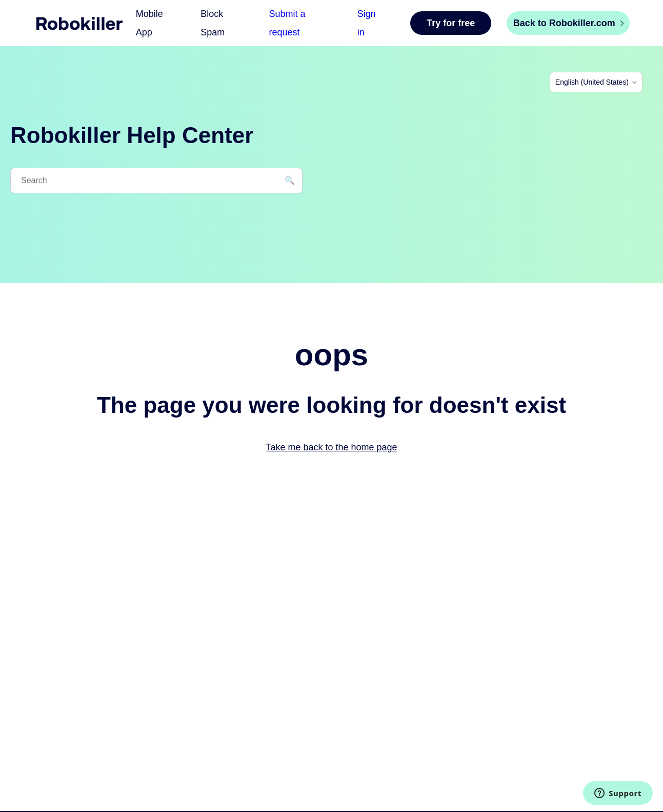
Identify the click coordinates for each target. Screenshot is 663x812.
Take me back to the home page (331, 447)
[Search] (156, 181)
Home (79, 23)
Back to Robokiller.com (568, 23)
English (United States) (592, 82)
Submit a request (287, 23)
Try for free (451, 23)
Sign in (367, 23)
